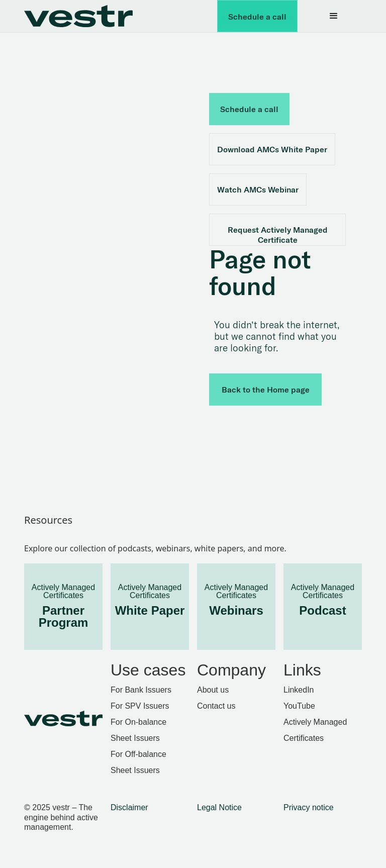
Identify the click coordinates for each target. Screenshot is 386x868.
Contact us (216, 706)
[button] (334, 16)
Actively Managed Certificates (315, 730)
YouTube (299, 706)
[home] (84, 16)
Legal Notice (219, 807)
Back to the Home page (266, 390)
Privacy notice (309, 807)
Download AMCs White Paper (272, 149)
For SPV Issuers (140, 706)
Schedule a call (257, 17)
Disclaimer (129, 807)
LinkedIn (299, 690)
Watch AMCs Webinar (258, 189)
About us (213, 690)
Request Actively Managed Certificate (278, 235)
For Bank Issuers (141, 690)
